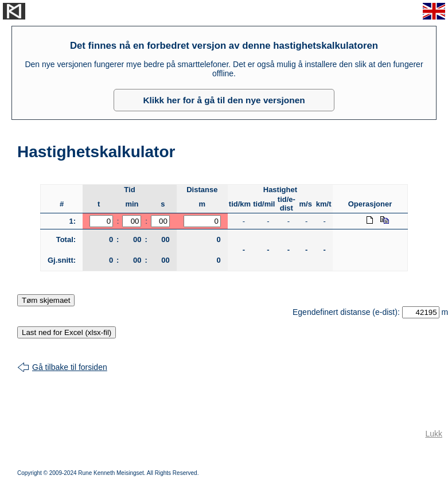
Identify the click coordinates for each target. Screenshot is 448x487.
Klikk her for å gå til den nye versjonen (224, 100)
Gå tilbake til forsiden (70, 367)
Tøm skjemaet (46, 300)
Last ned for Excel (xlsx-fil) (67, 332)
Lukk (434, 434)
